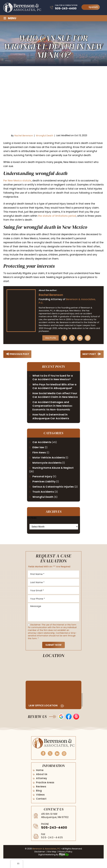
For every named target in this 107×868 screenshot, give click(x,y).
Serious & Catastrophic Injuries (53, 492)
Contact (42, 808)
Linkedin (81, 338)
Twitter (73, 338)
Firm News (39, 457)
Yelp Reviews (76, 726)
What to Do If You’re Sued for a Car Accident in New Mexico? (53, 378)
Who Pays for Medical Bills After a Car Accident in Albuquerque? (55, 387)
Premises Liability (44, 487)
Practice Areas (45, 792)
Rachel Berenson (24, 136)
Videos (41, 804)
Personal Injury (43, 481)
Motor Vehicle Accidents (49, 462)
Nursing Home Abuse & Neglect (53, 473)
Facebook (65, 338)
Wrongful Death (45, 136)
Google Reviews (61, 726)
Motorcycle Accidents (47, 468)
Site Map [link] (52, 861)
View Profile (51, 338)
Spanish (91, 7)
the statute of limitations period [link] (57, 216)
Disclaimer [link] (40, 861)
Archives (32, 527)
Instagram (89, 338)
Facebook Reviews (69, 726)
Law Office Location (44, 715)
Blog (39, 800)
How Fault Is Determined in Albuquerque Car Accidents (51, 421)
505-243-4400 (66, 8)
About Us (42, 784)
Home (40, 780)
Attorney (42, 788)
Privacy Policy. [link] (66, 861)
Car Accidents (42, 447)
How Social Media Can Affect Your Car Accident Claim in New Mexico (54, 397)
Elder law (39, 452)
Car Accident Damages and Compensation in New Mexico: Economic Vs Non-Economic (53, 410)
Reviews (41, 796)
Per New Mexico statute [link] (17, 181)
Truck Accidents (43, 500)
